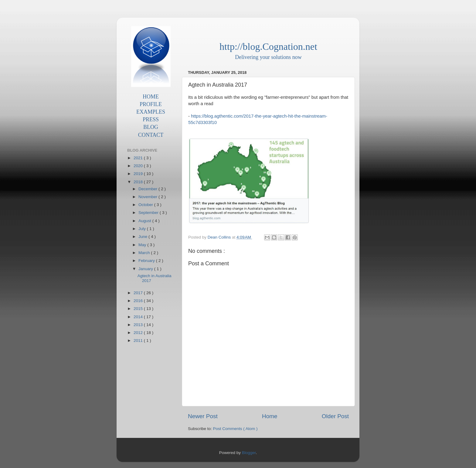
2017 (139, 293)
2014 (139, 317)
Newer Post (203, 416)
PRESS (151, 119)
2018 (139, 182)
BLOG (151, 127)
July (143, 229)
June (143, 237)
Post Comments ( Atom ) (235, 429)
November (148, 197)
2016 (139, 301)
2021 (139, 158)
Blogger (249, 453)
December (148, 189)
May (143, 245)
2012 (139, 333)
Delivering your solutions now (268, 57)
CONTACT (151, 135)
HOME (151, 97)
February (147, 261)
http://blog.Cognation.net (268, 46)
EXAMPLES (151, 112)
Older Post (335, 416)
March (145, 253)
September (149, 213)
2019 (139, 174)
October (146, 205)
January (146, 269)
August (145, 221)
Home (270, 416)
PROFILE (151, 104)
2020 (139, 166)
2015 (139, 309)
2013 (139, 325)
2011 (139, 341)
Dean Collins (220, 237)
